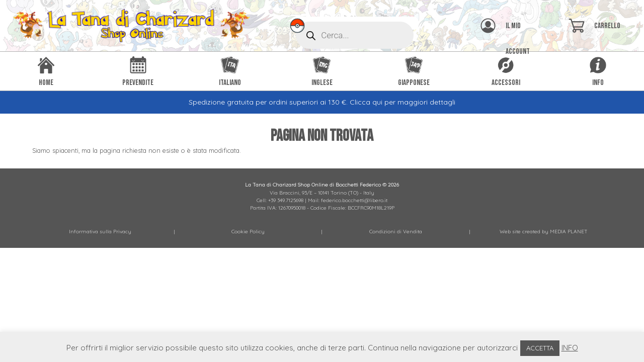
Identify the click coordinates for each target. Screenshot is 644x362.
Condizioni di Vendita (396, 232)
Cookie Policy (248, 232)
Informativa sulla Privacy (100, 232)
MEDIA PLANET (569, 232)
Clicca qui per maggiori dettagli (403, 102)
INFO (570, 348)
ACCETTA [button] (540, 348)
